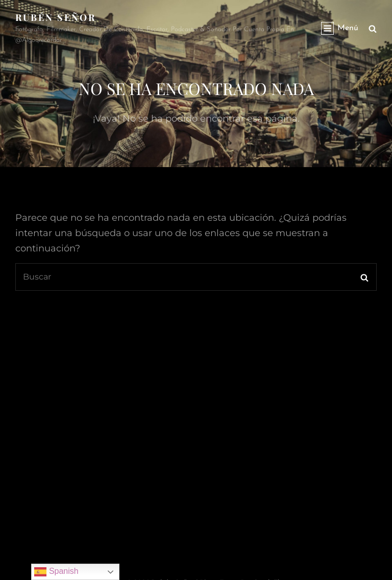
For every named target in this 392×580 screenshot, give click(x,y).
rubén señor (56, 17)
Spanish (56, 572)
